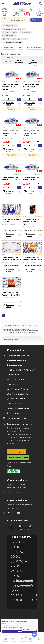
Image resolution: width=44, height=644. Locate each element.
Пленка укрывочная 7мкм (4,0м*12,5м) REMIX (31, 222)
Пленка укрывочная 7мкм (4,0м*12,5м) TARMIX (10, 133)
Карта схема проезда (17, 452)
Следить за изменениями (18, 458)
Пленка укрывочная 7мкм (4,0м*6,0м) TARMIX (31, 87)
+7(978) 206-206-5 (14, 493)
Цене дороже (33, 62)
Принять (20, 632)
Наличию (6, 62)
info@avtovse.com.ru (17, 419)
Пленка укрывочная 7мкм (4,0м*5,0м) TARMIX (10, 87)
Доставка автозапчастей (19, 424)
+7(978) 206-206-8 (14, 513)
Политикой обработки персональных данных (23, 626)
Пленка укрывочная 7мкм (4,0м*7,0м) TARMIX (31, 133)
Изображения (37, 66)
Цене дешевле (19, 62)
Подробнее (36, 20)
